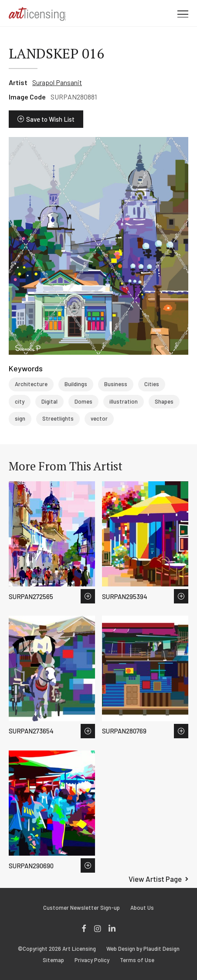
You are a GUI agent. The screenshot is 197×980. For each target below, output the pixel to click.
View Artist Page (155, 879)
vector (99, 418)
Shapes (164, 401)
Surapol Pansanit (57, 82)
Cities (152, 384)
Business (116, 384)
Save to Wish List (50, 119)
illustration (124, 401)
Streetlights (58, 418)
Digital (49, 401)
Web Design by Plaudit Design (143, 949)
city (20, 401)
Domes (83, 401)
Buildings (76, 384)
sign (20, 418)
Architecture (31, 384)
